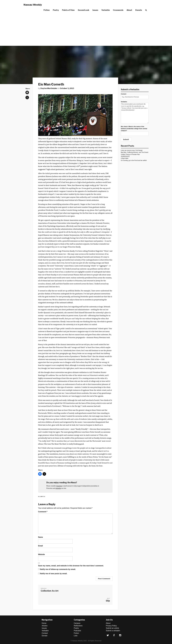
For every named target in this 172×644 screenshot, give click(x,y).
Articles (45, 626)
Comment (43, 512)
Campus (42, 496)
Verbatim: (135, 112)
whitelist (58, 488)
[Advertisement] (86, 29)
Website (42, 554)
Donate (139, 10)
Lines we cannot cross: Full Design (132, 150)
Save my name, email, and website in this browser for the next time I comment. (71, 566)
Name (41, 537)
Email (41, 546)
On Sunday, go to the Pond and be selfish (134, 160)
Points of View (68, 10)
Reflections (78, 626)
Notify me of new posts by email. (54, 574)
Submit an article (112, 628)
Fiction (47, 10)
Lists (76, 636)
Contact (45, 633)
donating (59, 486)
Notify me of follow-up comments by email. (58, 569)
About (129, 10)
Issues (95, 10)
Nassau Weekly (33, 5)
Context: (135, 95)
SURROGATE (125, 156)
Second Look (84, 10)
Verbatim (106, 10)
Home (44, 623)
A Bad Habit (125, 158)
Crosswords (118, 10)
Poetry (56, 10)
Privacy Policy (111, 626)
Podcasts (77, 631)
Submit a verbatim (113, 631)
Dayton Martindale (49, 88)
